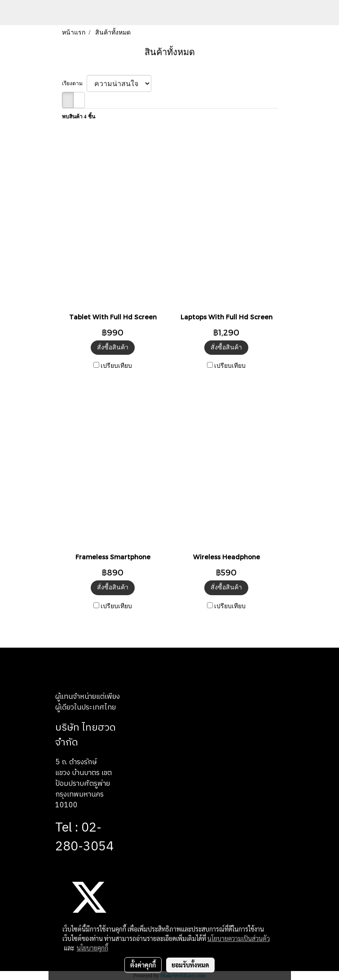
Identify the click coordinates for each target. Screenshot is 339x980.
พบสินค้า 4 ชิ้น (79, 117)
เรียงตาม (74, 83)
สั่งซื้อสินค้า (113, 347)
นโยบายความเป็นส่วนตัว (239, 938)
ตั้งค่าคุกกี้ (143, 965)
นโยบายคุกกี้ (92, 948)
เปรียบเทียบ (116, 366)
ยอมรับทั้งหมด (190, 965)
